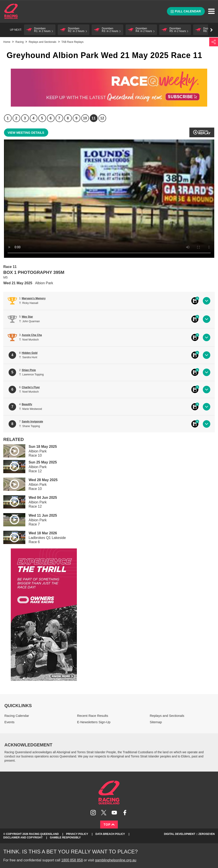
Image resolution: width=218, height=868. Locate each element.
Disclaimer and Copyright (23, 838)
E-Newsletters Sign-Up (94, 722)
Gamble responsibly (65, 838)
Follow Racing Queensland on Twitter (104, 813)
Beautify (27, 404)
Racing (19, 42)
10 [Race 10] (85, 118)
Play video (11, 450)
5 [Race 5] (42, 118)
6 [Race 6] (51, 118)
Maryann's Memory (34, 298)
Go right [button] (212, 30)
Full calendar (186, 11)
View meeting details (26, 133)
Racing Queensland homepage (109, 793)
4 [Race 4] (34, 118)
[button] (40, 30)
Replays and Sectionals (42, 42)
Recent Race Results (93, 716)
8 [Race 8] (68, 118)
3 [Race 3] (25, 118)
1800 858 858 (72, 860)
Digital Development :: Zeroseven (189, 834)
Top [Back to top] (109, 825)
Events (9, 722)
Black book (195, 301)
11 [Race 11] (94, 118)
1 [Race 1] (8, 118)
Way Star (27, 317)
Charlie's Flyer (31, 387)
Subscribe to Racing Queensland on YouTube (114, 813)
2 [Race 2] (16, 118)
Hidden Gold (30, 353)
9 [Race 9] (77, 118)
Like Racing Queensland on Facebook (125, 813)
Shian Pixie (29, 370)
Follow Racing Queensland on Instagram (93, 813)
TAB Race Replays (72, 42)
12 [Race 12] (102, 118)
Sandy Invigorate (32, 422)
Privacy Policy (77, 834)
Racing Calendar (17, 716)
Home (11, 11)
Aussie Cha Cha (32, 335)
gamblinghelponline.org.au (116, 860)
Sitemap (156, 722)
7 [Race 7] (59, 118)
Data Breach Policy (110, 834)
